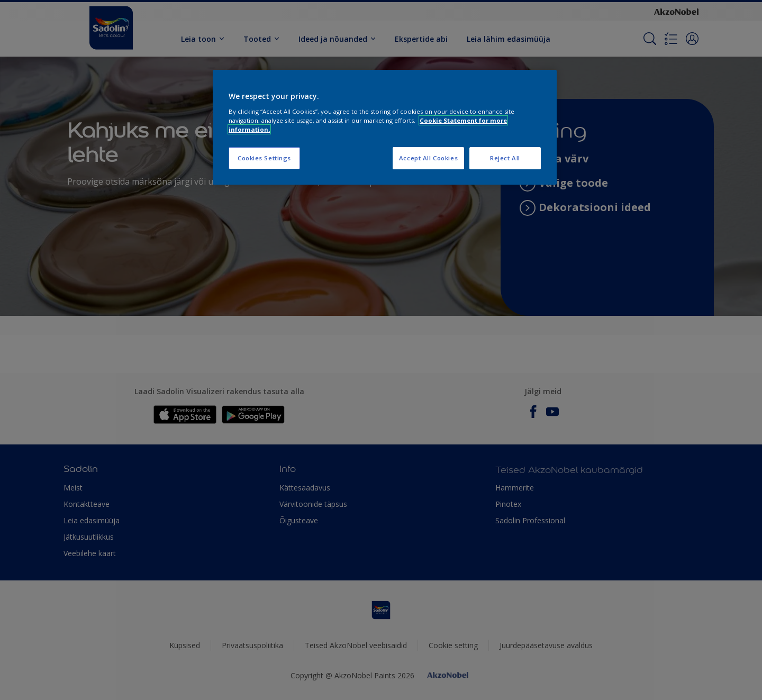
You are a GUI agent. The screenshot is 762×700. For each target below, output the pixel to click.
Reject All (505, 158)
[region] (385, 127)
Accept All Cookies (428, 158)
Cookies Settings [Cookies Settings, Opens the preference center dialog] (264, 158)
